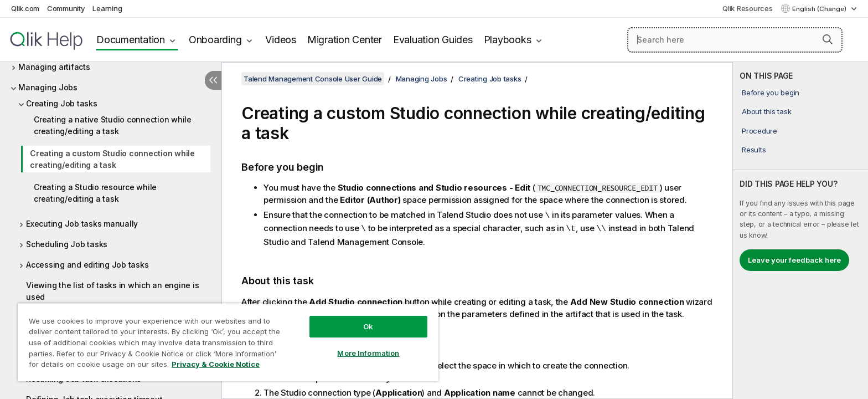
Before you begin (771, 93)
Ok (368, 326)
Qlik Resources (748, 8)
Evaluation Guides (433, 40)
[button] (828, 39)
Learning (107, 8)
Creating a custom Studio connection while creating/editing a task (112, 159)
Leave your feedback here (794, 260)
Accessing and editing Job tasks (87, 265)
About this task (766, 111)
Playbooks (508, 40)
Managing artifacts (54, 67)
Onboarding (215, 40)
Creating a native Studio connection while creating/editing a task (113, 125)
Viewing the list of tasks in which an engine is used (112, 291)
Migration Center (345, 40)
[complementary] (800, 231)
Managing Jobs (48, 87)
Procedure (759, 131)
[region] (228, 342)
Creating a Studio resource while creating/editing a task (95, 193)
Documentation (131, 40)
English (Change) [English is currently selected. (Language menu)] (820, 9)
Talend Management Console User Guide (313, 79)
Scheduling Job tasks (67, 244)
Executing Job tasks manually (82, 224)
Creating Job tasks (62, 103)
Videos (281, 40)
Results (754, 150)
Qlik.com (25, 8)
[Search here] (735, 40)
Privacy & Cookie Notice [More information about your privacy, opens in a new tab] (216, 364)
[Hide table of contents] (213, 80)
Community (66, 8)
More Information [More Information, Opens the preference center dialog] (368, 353)
